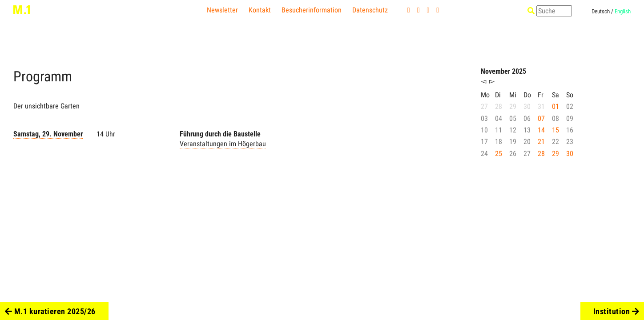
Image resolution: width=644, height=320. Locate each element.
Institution (616, 311)
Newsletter (222, 10)
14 (541, 130)
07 (541, 118)
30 (570, 154)
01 (555, 106)
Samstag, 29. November (48, 134)
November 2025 (503, 71)
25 (499, 154)
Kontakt (260, 10)
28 (541, 154)
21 (541, 142)
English (623, 11)
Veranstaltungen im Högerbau (223, 144)
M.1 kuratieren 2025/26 (50, 311)
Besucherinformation (312, 10)
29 (555, 154)
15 (555, 130)
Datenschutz (370, 10)
